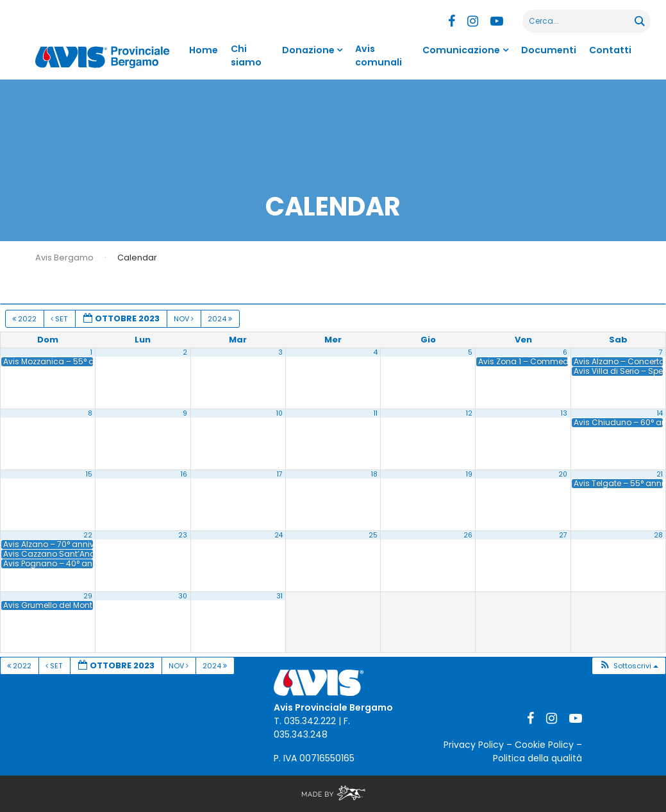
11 (376, 413)
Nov (185, 319)
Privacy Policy (474, 745)
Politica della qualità (537, 758)
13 (564, 413)
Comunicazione (466, 50)
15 (89, 474)
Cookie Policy (544, 745)
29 (88, 596)
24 (279, 535)
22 (88, 535)
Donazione (310, 50)
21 (660, 474)
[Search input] (579, 21)
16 (184, 474)
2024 (221, 319)
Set (60, 319)
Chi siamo (244, 55)
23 (183, 535)
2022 (25, 319)
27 (563, 535)
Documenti (551, 50)
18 (374, 474)
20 (563, 474)
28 (658, 535)
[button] (629, 666)
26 (468, 535)
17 (280, 474)
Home (203, 50)
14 (660, 413)
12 (469, 413)
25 (373, 535)
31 (279, 596)
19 (469, 474)
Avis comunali (379, 55)
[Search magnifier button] (639, 21)
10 (279, 413)
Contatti (611, 50)
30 (183, 596)
